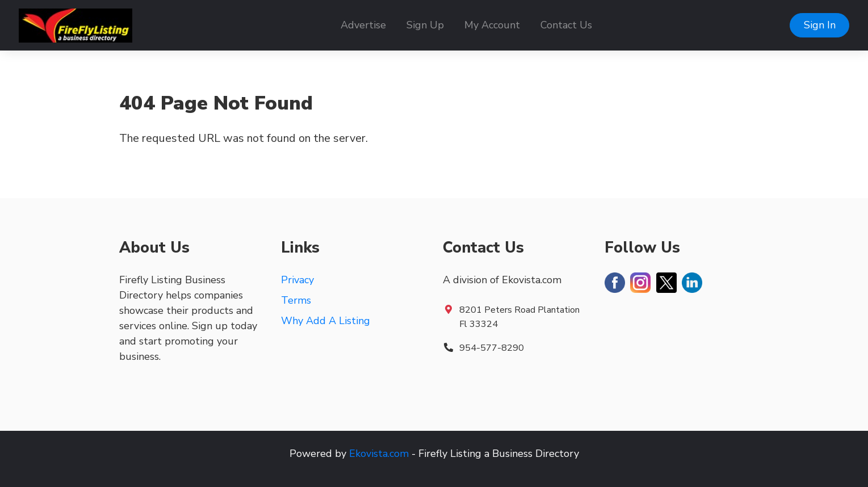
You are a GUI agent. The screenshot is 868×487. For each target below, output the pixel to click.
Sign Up (425, 25)
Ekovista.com (379, 454)
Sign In (820, 25)
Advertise (363, 25)
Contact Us (566, 25)
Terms (296, 300)
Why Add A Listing (326, 321)
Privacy (297, 280)
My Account (492, 25)
